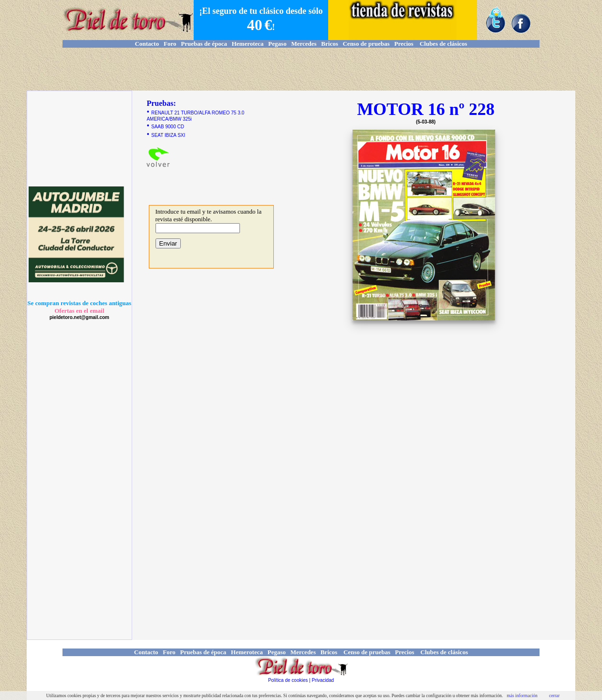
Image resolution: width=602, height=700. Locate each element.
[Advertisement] (301, 69)
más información (522, 695)
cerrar (554, 695)
